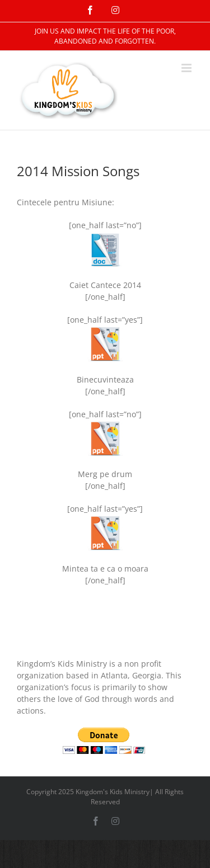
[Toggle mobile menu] (187, 68)
